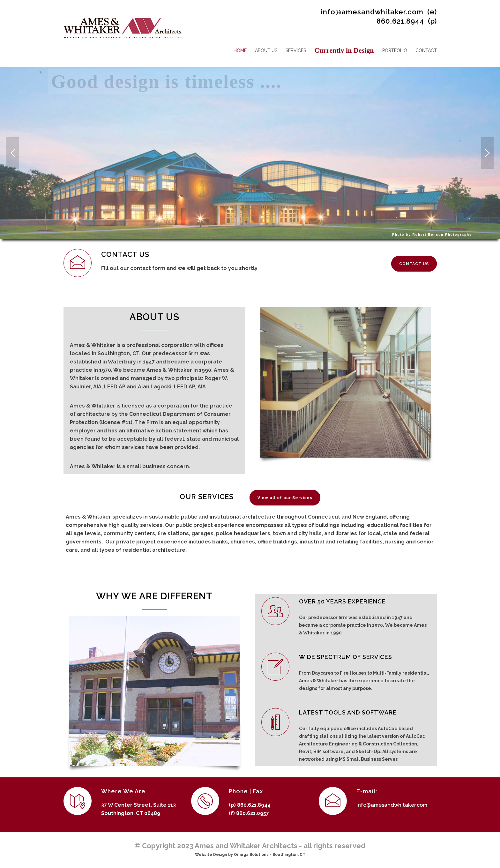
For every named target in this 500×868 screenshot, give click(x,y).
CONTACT (426, 50)
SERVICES (296, 50)
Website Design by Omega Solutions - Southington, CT (250, 855)
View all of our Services (285, 498)
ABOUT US (266, 50)
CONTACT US (414, 264)
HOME (240, 50)
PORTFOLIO (395, 50)
